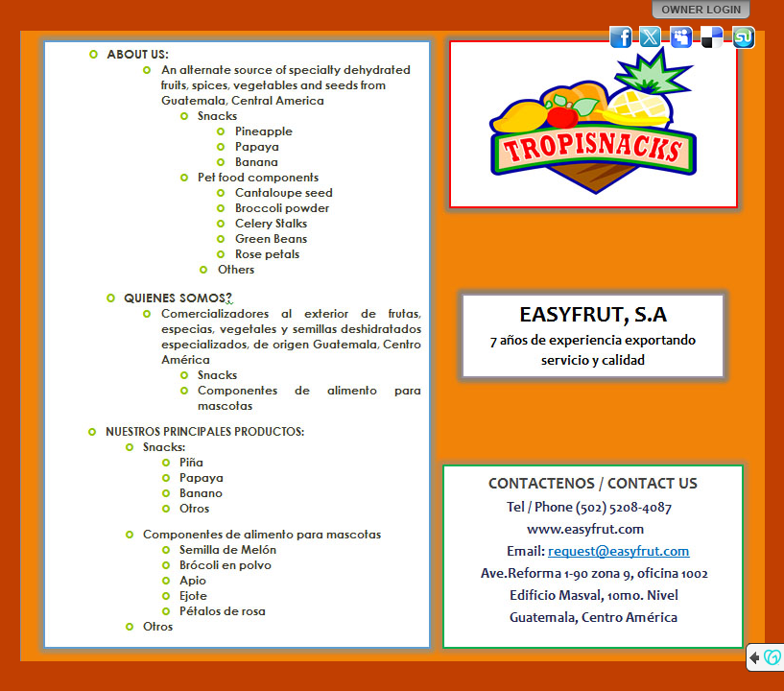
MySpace (682, 37)
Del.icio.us (713, 37)
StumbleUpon (744, 37)
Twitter (652, 37)
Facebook (621, 37)
